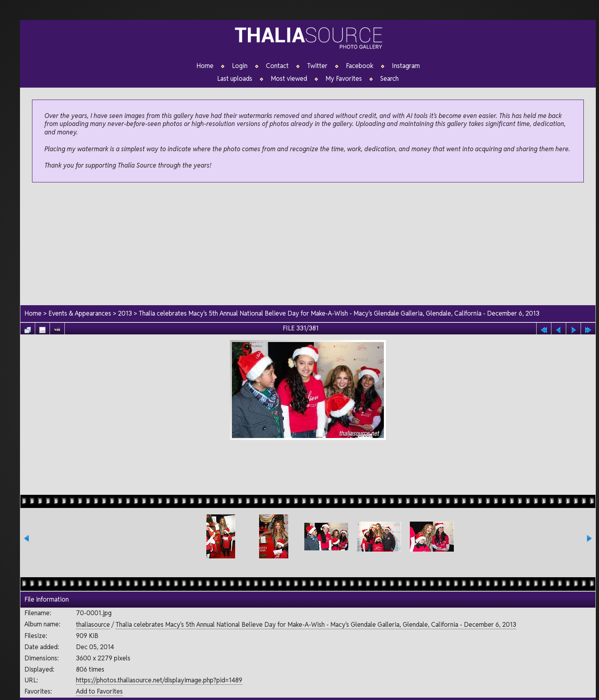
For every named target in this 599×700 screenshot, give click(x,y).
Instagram (406, 66)
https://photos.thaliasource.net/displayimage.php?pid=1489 (159, 680)
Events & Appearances (80, 313)
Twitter (317, 66)
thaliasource (93, 625)
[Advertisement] (308, 244)
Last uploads (235, 79)
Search (389, 79)
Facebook (360, 66)
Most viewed (289, 79)
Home (205, 66)
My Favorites (344, 79)
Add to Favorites (99, 691)
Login (240, 66)
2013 (125, 313)
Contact (277, 66)
